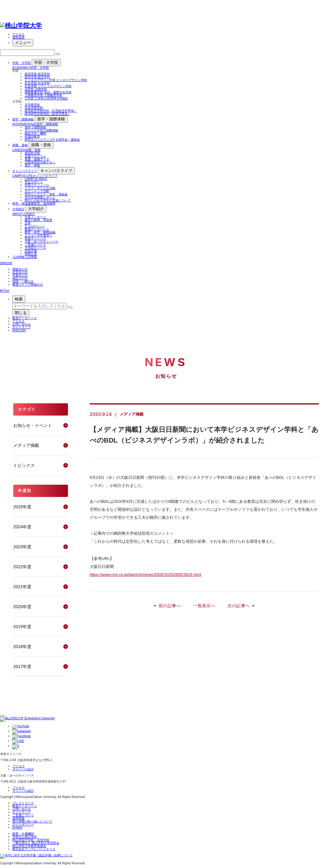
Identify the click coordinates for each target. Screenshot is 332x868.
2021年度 (22, 587)
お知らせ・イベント (33, 425)
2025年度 (22, 507)
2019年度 (22, 627)
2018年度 (22, 647)
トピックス (24, 465)
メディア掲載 (26, 445)
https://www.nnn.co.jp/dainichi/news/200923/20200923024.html (146, 575)
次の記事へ (239, 606)
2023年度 (22, 547)
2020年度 (22, 607)
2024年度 (22, 527)
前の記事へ (170, 606)
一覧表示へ (204, 606)
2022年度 (22, 567)
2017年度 (22, 667)
